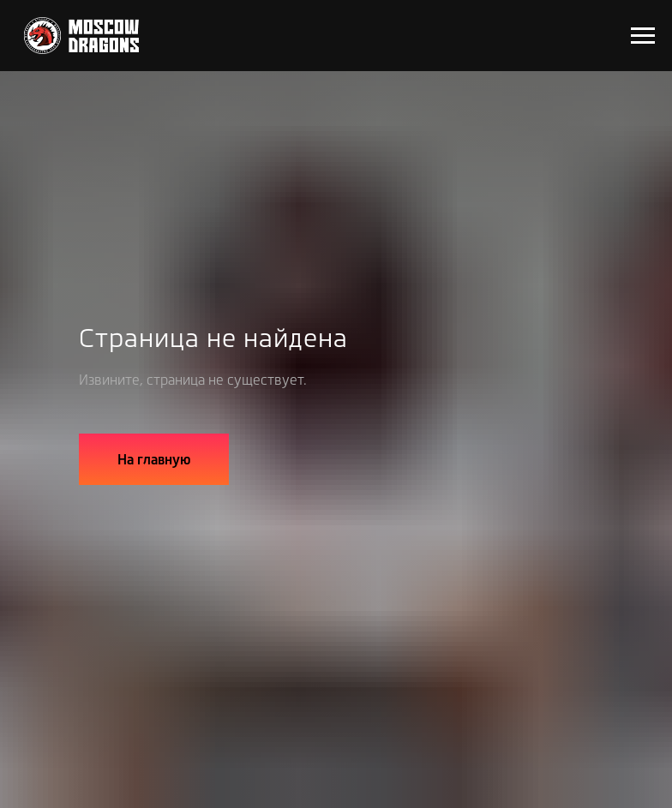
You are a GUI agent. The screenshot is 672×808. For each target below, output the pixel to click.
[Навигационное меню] (643, 36)
